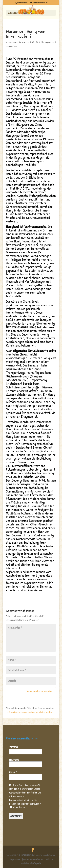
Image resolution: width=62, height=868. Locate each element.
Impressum (15, 859)
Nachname (14, 760)
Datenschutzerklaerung (33, 859)
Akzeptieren (17, 807)
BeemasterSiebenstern (19, 42)
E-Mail (13, 772)
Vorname (13, 747)
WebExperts (36, 863)
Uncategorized (47, 42)
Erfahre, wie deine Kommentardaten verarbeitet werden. (29, 712)
